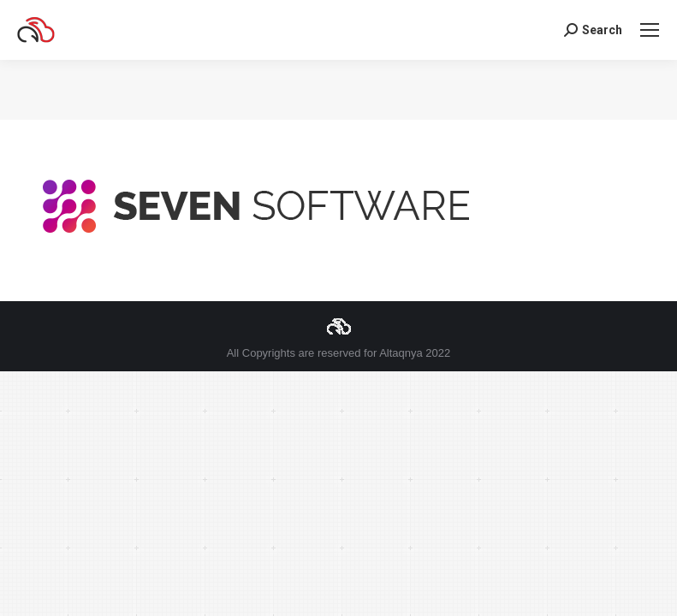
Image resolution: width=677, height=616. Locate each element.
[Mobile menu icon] (650, 30)
